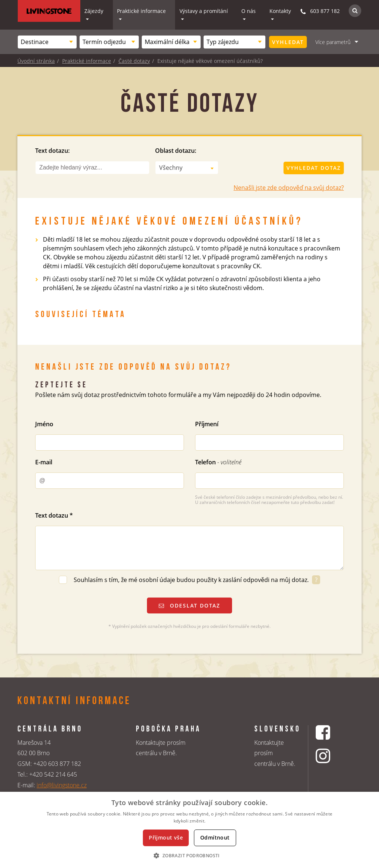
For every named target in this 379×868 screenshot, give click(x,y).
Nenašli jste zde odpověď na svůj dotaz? (289, 188)
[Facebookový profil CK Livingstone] (332, 732)
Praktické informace (141, 11)
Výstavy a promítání (204, 11)
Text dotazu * (54, 515)
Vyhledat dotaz (314, 168)
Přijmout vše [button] (166, 837)
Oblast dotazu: (176, 151)
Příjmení (207, 424)
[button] (189, 855)
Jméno (44, 424)
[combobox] (47, 42)
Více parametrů (333, 42)
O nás (249, 11)
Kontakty (280, 11)
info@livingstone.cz (62, 785)
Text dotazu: (52, 151)
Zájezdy (94, 11)
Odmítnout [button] (215, 837)
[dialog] (189, 830)
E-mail (44, 462)
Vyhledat (288, 42)
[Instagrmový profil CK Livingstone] (332, 756)
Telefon (218, 462)
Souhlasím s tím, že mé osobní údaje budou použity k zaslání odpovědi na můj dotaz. (192, 580)
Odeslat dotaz (189, 605)
